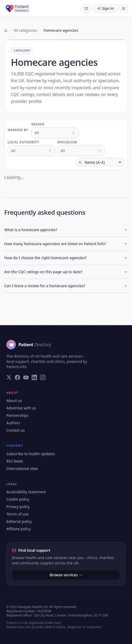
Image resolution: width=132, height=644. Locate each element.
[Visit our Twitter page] (9, 377)
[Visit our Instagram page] (43, 377)
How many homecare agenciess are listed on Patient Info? (66, 244)
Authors (13, 423)
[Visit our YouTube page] (26, 377)
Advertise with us (21, 408)
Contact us (16, 430)
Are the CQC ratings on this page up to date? (66, 272)
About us (14, 401)
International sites (22, 469)
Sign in (105, 8)
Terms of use (17, 514)
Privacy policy (18, 507)
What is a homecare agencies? (66, 230)
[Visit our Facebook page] (17, 377)
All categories (25, 30)
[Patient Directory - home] (22, 8)
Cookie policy (18, 499)
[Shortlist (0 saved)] (86, 8)
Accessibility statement (26, 492)
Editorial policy (19, 521)
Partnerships (17, 415)
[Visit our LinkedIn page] (34, 377)
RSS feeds (15, 461)
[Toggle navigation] (124, 8)
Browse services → (66, 575)
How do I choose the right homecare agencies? (66, 258)
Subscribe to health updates (31, 454)
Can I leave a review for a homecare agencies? (66, 286)
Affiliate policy (18, 529)
